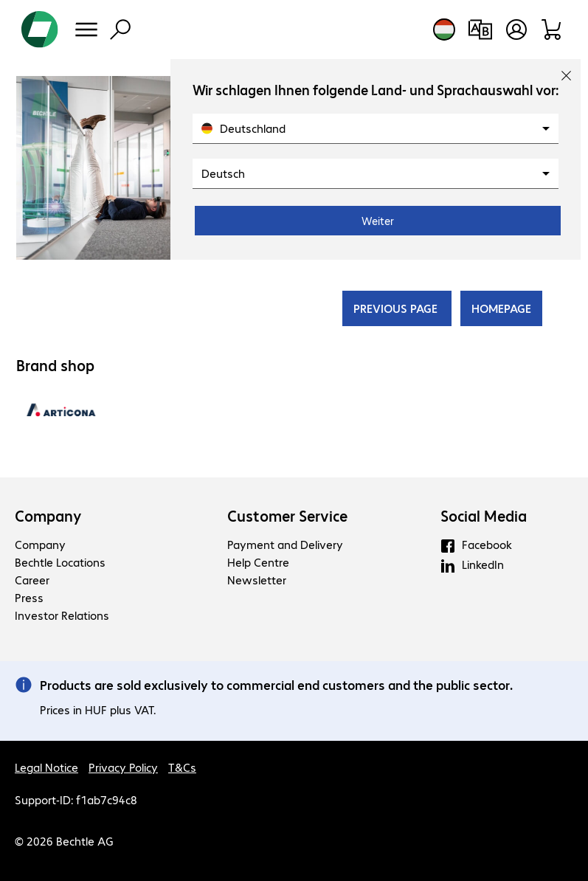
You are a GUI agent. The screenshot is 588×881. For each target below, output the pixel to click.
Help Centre (258, 562)
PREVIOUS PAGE (397, 308)
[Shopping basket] (552, 30)
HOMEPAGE (501, 308)
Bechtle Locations (60, 562)
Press (29, 597)
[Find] (120, 30)
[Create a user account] (516, 30)
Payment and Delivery (285, 544)
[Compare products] (480, 30)
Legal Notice (46, 767)
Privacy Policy (123, 767)
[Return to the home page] (40, 30)
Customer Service (287, 516)
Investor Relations (62, 615)
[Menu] (86, 30)
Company (48, 516)
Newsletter (257, 580)
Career (32, 580)
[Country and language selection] (444, 30)
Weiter (378, 221)
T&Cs (182, 767)
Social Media (484, 516)
